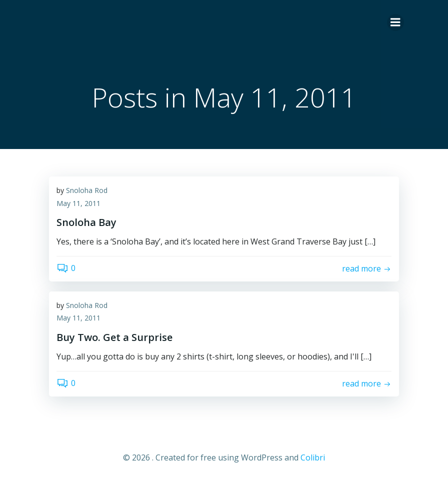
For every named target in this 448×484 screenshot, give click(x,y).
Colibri (313, 457)
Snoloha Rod (87, 190)
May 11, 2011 (78, 203)
